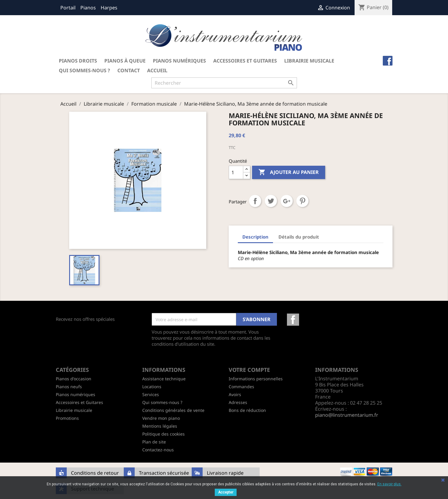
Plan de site (154, 442)
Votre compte (249, 370)
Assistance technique (164, 379)
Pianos (88, 8)
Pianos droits (78, 61)
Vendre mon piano (161, 418)
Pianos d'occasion (74, 379)
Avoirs (235, 394)
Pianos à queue (125, 61)
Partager (255, 201)
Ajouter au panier (289, 172)
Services (151, 394)
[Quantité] (236, 172)
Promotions (67, 418)
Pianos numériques (179, 61)
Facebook (293, 320)
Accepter (226, 492)
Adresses (238, 402)
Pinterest (302, 201)
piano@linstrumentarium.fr (347, 415)
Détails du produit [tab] (299, 237)
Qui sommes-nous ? (84, 70)
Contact (129, 70)
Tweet (271, 201)
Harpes (109, 8)
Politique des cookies (163, 434)
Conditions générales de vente (173, 410)
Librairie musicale (309, 61)
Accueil (157, 70)
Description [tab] (255, 237)
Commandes (241, 387)
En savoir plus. (389, 484)
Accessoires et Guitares (245, 61)
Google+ (287, 201)
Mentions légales (160, 426)
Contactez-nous (158, 450)
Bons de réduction (247, 410)
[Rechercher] (224, 83)
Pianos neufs (69, 387)
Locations (152, 387)
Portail (68, 8)
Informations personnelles (256, 379)
